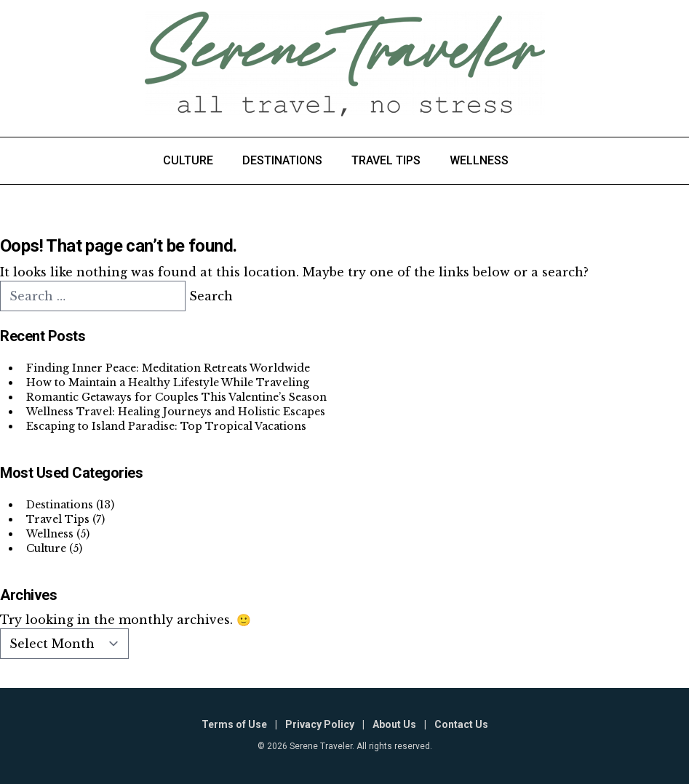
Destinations (282, 160)
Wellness (479, 160)
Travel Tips (386, 160)
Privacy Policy (320, 724)
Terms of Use (234, 724)
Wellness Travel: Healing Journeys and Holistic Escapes (176, 412)
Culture (188, 160)
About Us (394, 724)
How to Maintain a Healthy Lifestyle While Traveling (168, 383)
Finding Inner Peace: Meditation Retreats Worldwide (168, 368)
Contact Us (461, 724)
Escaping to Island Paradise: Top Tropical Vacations (166, 426)
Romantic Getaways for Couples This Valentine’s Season (176, 397)
